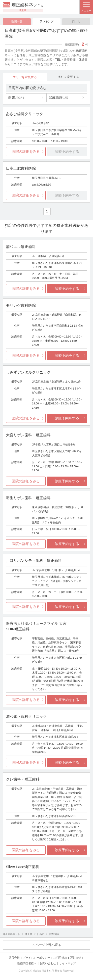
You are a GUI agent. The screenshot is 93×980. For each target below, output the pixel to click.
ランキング (46, 21)
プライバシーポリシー (36, 958)
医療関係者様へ (27, 963)
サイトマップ (67, 963)
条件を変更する (68, 77)
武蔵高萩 (58, 98)
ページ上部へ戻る (48, 945)
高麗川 (16, 98)
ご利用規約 (60, 958)
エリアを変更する (25, 77)
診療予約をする (67, 289)
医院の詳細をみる (26, 151)
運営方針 (76, 958)
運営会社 (14, 958)
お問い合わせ (48, 963)
